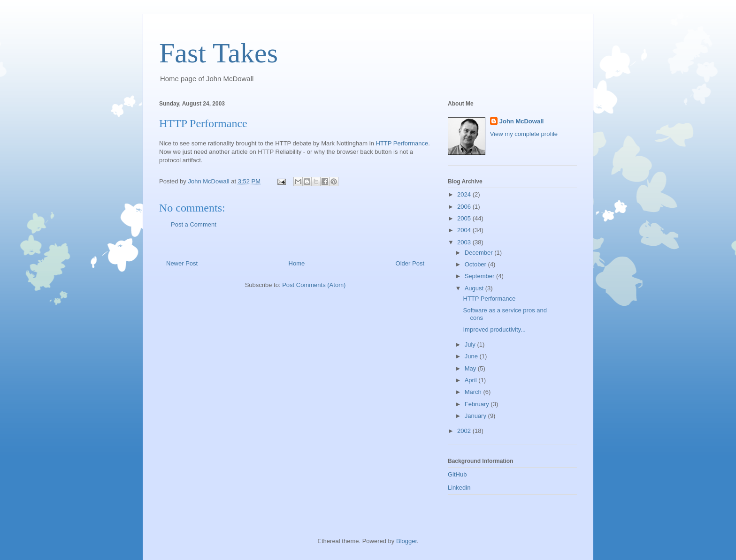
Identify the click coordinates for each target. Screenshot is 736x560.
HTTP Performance (402, 143)
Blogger (406, 541)
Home (297, 263)
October (476, 264)
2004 (465, 230)
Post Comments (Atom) (314, 285)
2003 (465, 242)
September (480, 276)
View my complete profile (524, 134)
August (475, 288)
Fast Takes (218, 53)
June (472, 356)
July (471, 344)
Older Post (410, 263)
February (478, 404)
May (471, 368)
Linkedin (459, 488)
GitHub (457, 474)
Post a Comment (194, 224)
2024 (465, 194)
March (474, 392)
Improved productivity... (494, 329)
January (476, 416)
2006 (465, 207)
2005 (465, 218)
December (480, 253)
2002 (465, 431)
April (472, 380)
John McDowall (522, 121)
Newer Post (182, 263)
